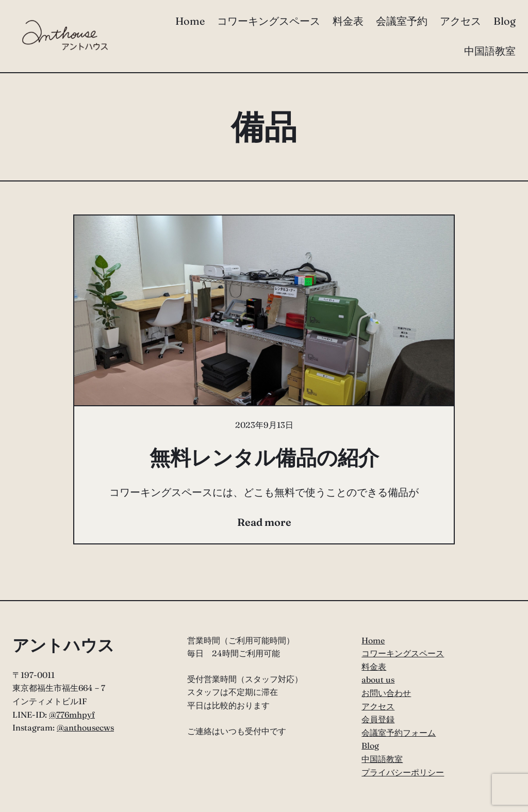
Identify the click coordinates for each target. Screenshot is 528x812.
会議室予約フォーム (399, 733)
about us (378, 680)
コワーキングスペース (403, 653)
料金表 (374, 667)
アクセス (378, 706)
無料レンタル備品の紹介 (264, 458)
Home (373, 640)
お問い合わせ (386, 693)
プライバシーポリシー (403, 772)
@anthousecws (85, 727)
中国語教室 (382, 759)
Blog (370, 745)
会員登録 (378, 719)
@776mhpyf (72, 715)
